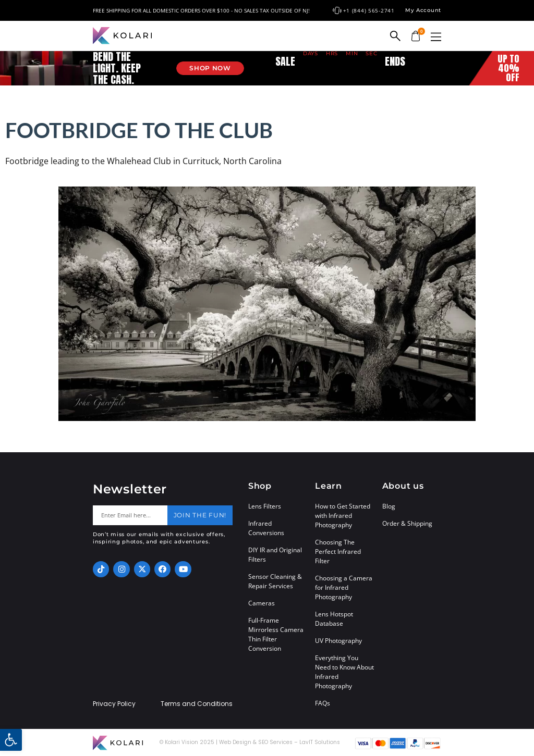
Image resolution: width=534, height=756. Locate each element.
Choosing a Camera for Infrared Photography (344, 587)
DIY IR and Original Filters (275, 555)
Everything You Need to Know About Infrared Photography (344, 672)
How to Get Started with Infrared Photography (343, 516)
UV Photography (338, 641)
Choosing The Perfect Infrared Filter (338, 551)
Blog (389, 506)
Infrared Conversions (266, 528)
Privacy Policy (114, 704)
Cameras (262, 603)
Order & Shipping (407, 523)
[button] (436, 37)
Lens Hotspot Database (334, 619)
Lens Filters (265, 506)
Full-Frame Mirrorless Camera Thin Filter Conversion (276, 634)
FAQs (323, 703)
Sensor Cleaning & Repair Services (275, 581)
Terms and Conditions (197, 704)
